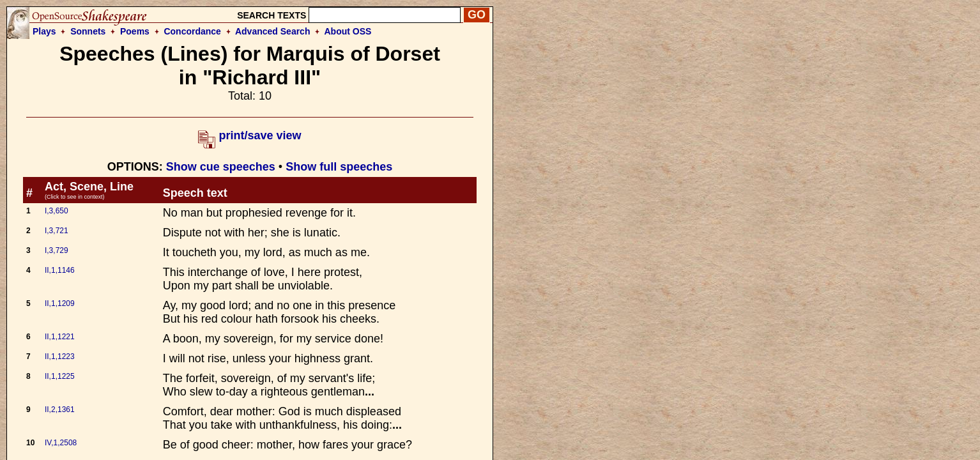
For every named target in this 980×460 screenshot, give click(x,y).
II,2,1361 (60, 410)
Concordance (192, 31)
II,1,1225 (60, 376)
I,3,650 (57, 211)
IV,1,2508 (61, 443)
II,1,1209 (60, 303)
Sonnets (88, 31)
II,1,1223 (60, 356)
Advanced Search (273, 31)
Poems (135, 31)
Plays (44, 31)
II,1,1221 (60, 337)
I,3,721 (57, 231)
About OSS (348, 31)
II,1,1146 (60, 270)
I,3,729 (57, 250)
